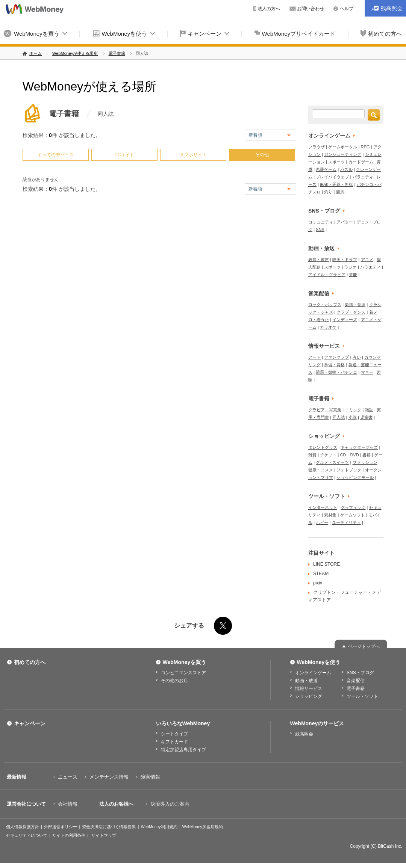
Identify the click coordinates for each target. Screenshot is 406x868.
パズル (346, 169)
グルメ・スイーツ (332, 462)
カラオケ (328, 327)
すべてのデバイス (56, 155)
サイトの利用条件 (69, 835)
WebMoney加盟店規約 (203, 827)
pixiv (318, 583)
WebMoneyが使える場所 (75, 53)
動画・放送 (321, 248)
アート (314, 357)
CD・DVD (350, 455)
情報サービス (324, 346)
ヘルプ (347, 9)
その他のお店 (174, 681)
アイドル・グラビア (327, 275)
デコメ (363, 222)
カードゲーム (361, 162)
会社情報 (68, 804)
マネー (367, 372)
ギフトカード (174, 742)
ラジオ (351, 267)
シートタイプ (174, 734)
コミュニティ (321, 222)
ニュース (68, 777)
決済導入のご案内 (170, 804)
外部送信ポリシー (61, 827)
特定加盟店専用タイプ (183, 750)
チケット (328, 455)
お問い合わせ (311, 9)
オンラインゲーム (329, 136)
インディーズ (345, 320)
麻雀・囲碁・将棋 (336, 184)
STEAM (321, 574)
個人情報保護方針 (23, 827)
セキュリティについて (27, 835)
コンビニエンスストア (183, 673)
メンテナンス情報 (109, 777)
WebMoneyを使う (124, 34)
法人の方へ (269, 9)
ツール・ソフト (327, 496)
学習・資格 (334, 365)
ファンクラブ (336, 357)
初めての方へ (30, 662)
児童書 (366, 417)
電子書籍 (117, 53)
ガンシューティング (343, 154)
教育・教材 (319, 260)
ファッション (365, 462)
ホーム (36, 53)
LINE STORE (326, 564)
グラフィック (353, 507)
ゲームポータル (343, 147)
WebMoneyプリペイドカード (299, 34)
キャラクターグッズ (359, 447)
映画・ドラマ (345, 260)
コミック (353, 410)
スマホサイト (193, 155)
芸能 (353, 275)
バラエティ (363, 177)
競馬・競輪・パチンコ (336, 372)
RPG (365, 147)
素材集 (330, 515)
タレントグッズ (323, 447)
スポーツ (336, 162)
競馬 (340, 192)
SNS (320, 229)
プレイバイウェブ (332, 177)
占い (357, 357)
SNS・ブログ (324, 211)
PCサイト (125, 155)
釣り (328, 192)
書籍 (367, 455)
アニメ (367, 260)
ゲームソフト (353, 515)
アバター (345, 222)
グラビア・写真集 (325, 410)
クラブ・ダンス (351, 312)
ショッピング (324, 436)
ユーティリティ (346, 522)
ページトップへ (364, 646)
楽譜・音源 (355, 305)
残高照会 (304, 734)
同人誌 (339, 417)
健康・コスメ (321, 470)
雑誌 (369, 410)
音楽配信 (319, 293)
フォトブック (349, 470)
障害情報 (150, 777)
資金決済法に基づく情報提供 (109, 827)
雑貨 (312, 455)
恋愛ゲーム (326, 169)
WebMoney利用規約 (159, 827)
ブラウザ (317, 147)
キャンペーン (205, 34)
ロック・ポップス (325, 305)
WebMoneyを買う (37, 34)
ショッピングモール (355, 477)
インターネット (323, 507)
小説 (353, 417)
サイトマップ (104, 835)
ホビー (322, 522)
